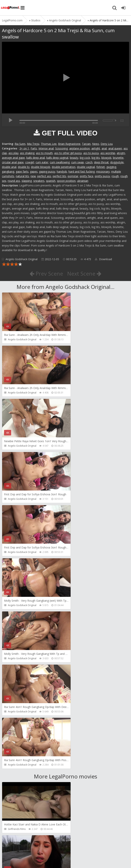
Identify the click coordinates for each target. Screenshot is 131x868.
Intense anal (46, 148)
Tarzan (86, 144)
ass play (13, 153)
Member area (29, 847)
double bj (24, 167)
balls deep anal (36, 158)
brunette (118, 158)
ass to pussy (91, 153)
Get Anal (13, 829)
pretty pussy (102, 176)
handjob (62, 172)
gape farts (22, 172)
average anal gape (13, 158)
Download (103, 259)
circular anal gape (13, 162)
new (33, 176)
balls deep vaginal (57, 158)
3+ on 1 (24, 148)
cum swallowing (60, 162)
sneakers (39, 181)
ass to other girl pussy (68, 153)
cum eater (42, 162)
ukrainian (83, 181)
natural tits (22, 176)
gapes (34, 172)
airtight (96, 148)
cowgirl (30, 162)
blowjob (106, 158)
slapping (27, 181)
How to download (57, 847)
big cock (85, 158)
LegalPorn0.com (30, 858)
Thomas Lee (49, 144)
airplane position (80, 148)
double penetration (64, 167)
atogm (121, 153)
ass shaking (27, 153)
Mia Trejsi (33, 144)
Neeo (96, 144)
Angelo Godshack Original (22, 259)
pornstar (73, 176)
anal (104, 148)
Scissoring (61, 148)
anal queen (115, 148)
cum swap (78, 162)
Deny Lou (107, 144)
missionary (103, 172)
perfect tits (59, 176)
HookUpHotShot (17, 670)
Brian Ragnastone (69, 144)
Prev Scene (46, 273)
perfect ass (44, 176)
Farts (34, 148)
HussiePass (14, 723)
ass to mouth (44, 153)
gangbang (8, 172)
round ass (14, 181)
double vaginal (86, 167)
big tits (96, 158)
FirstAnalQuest (80, 670)
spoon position (66, 181)
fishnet (101, 167)
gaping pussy (47, 172)
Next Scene (84, 273)
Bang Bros (78, 616)
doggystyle (117, 162)
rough (115, 176)
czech (89, 162)
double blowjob (41, 167)
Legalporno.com (11, 8)
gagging (111, 167)
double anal (9, 167)
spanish (51, 181)
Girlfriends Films (17, 616)
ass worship (108, 153)
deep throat (101, 162)
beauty (74, 158)
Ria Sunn (20, 144)
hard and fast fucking (82, 172)
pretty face (87, 176)
